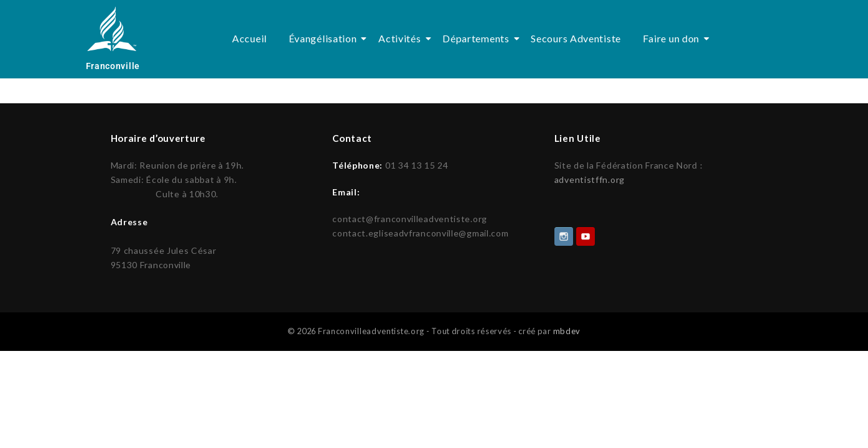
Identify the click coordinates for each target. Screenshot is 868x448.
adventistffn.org (590, 180)
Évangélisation (325, 38)
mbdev (567, 330)
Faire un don (673, 38)
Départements (478, 38)
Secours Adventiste (576, 38)
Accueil (250, 38)
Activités (402, 38)
